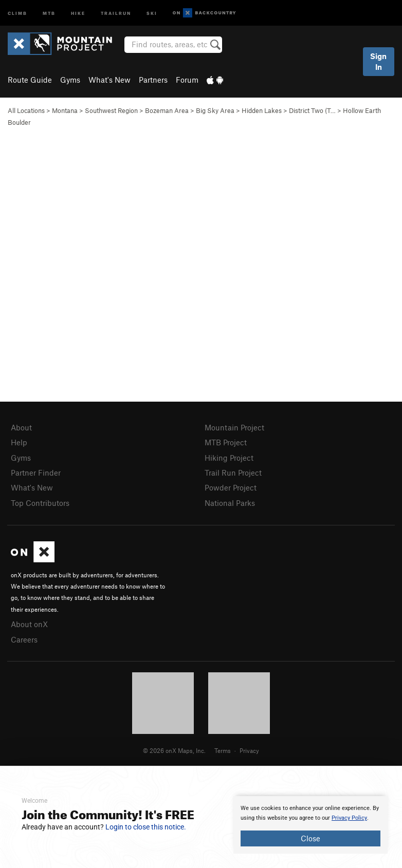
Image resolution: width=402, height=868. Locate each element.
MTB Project (226, 442)
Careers (24, 639)
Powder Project (231, 487)
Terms (223, 750)
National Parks (230, 503)
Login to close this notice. (146, 827)
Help (19, 442)
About (21, 427)
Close (310, 838)
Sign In (378, 61)
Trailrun (116, 13)
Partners (153, 80)
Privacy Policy (349, 818)
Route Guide (30, 80)
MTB (49, 13)
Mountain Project (234, 427)
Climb (17, 13)
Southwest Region (111, 110)
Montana (65, 110)
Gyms (70, 80)
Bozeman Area (167, 110)
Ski (152, 13)
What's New (109, 80)
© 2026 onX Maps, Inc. (174, 750)
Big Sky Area (215, 110)
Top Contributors (40, 503)
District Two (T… (312, 110)
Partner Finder (36, 473)
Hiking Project (229, 458)
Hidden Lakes (262, 110)
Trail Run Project (233, 473)
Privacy (249, 750)
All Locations (26, 110)
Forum (187, 80)
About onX (29, 624)
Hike (78, 13)
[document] (310, 825)
